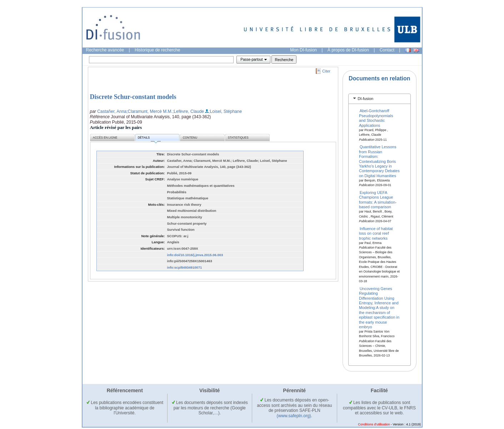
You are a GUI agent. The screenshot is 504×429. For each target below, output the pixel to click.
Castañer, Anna (112, 111)
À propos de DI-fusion (348, 50)
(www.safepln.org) (294, 416)
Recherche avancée (105, 50)
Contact (387, 50)
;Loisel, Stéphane (225, 111)
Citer (326, 71)
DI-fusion (365, 99)
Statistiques (238, 138)
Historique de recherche (157, 50)
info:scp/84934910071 (185, 267)
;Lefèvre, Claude (188, 111)
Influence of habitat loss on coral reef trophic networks (376, 233)
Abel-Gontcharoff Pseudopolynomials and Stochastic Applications (376, 118)
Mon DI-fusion (303, 50)
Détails (149, 139)
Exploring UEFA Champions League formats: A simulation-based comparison (378, 200)
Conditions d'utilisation (374, 424)
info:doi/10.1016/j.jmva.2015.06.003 (195, 255)
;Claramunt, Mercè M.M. (149, 111)
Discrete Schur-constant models (133, 97)
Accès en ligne (105, 138)
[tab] (380, 99)
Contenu (190, 138)
